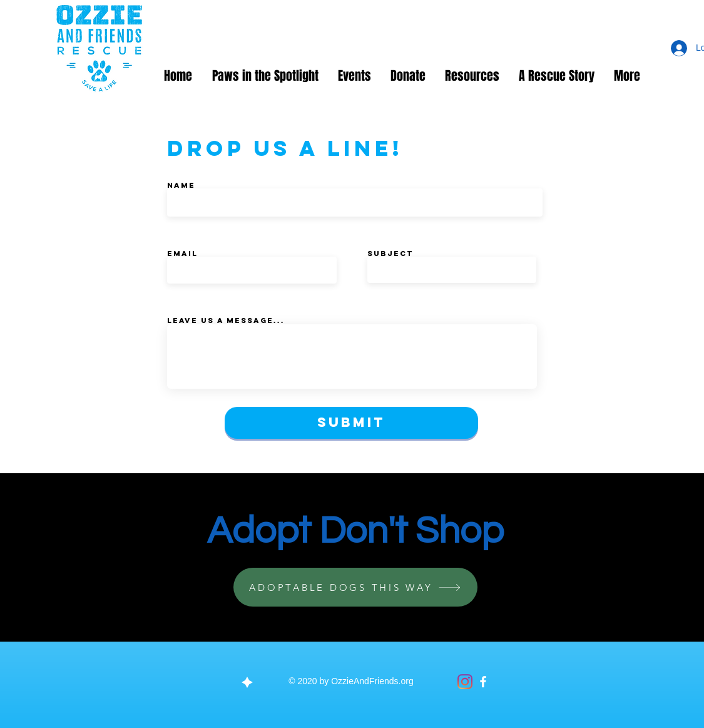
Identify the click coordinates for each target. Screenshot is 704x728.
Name (181, 185)
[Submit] (351, 423)
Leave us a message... (226, 320)
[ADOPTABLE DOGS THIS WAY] (355, 587)
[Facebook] (483, 682)
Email (182, 254)
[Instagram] (465, 682)
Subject (390, 254)
